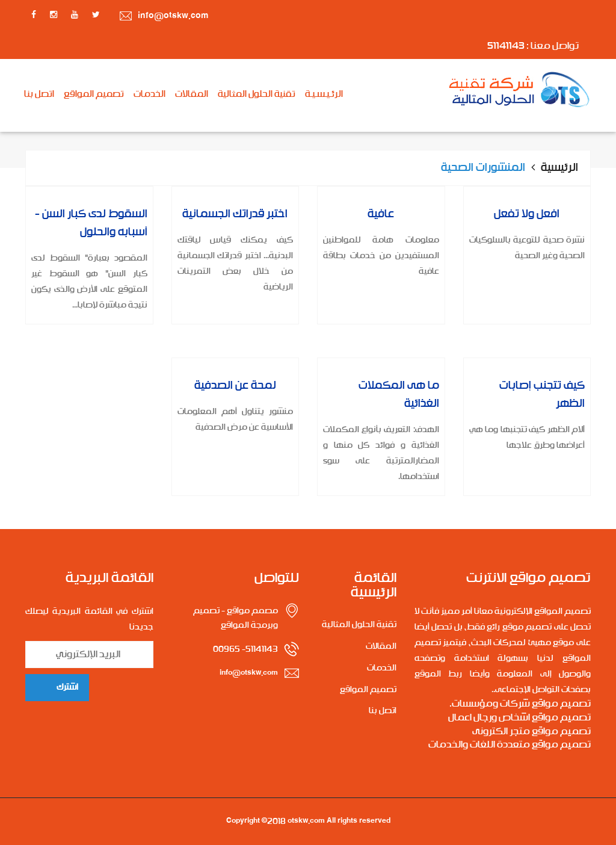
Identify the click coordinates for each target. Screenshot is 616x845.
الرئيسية (559, 168)
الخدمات (149, 94)
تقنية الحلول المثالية (257, 94)
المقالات (192, 94)
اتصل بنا (39, 94)
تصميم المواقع (94, 94)
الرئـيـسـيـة (324, 94)
